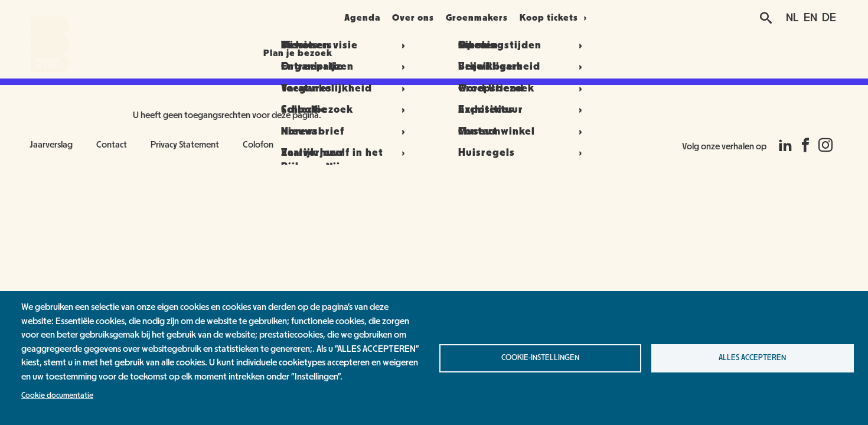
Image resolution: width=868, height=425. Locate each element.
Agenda (355, 18)
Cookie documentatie (57, 395)
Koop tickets (579, 18)
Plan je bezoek (275, 18)
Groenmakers (497, 18)
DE (829, 18)
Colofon (258, 145)
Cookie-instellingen (540, 358)
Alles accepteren (752, 358)
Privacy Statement (185, 145)
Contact (112, 145)
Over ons (420, 18)
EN (810, 18)
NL (792, 18)
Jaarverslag (51, 145)
